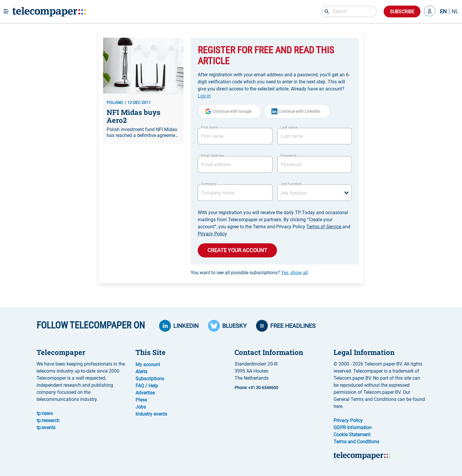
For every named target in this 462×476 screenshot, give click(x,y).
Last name (289, 128)
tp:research (48, 420)
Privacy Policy (212, 234)
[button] (430, 11)
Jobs (141, 407)
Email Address (212, 156)
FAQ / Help (147, 386)
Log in (204, 96)
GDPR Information (353, 428)
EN (443, 11)
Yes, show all (294, 273)
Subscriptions (150, 379)
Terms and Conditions (356, 442)
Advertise (145, 393)
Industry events (151, 414)
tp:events (46, 428)
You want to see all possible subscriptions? (249, 273)
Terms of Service (324, 227)
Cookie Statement (352, 435)
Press (141, 400)
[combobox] (315, 193)
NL (455, 11)
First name (209, 128)
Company (209, 184)
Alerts (141, 372)
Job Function (291, 184)
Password (288, 156)
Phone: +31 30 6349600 (256, 388)
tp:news (45, 413)
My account (148, 365)
